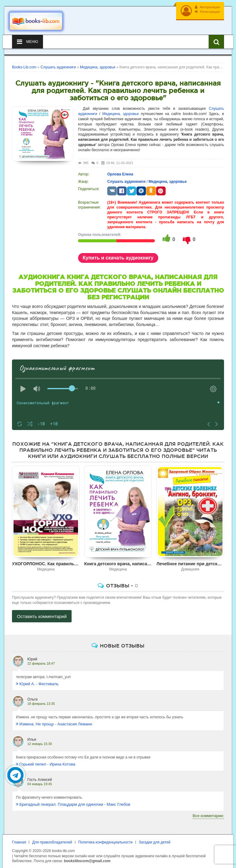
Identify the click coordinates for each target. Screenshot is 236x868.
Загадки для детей (155, 839)
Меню (28, 38)
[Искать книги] (216, 38)
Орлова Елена (120, 171)
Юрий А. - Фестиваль (37, 680)
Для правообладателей (52, 839)
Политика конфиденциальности (106, 839)
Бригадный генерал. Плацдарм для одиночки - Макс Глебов (73, 801)
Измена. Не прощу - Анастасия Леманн (54, 721)
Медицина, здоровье (121, 110)
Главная (19, 839)
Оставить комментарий (42, 613)
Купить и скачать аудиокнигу (118, 254)
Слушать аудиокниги (126, 178)
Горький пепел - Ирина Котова (46, 761)
